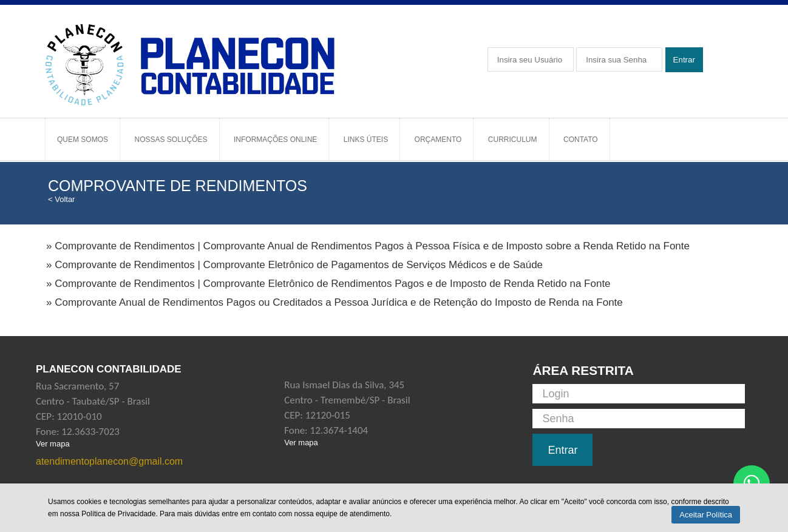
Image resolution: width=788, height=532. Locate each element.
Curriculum (513, 140)
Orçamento (438, 140)
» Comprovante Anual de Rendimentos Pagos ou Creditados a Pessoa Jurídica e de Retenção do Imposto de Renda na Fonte (335, 302)
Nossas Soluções (171, 140)
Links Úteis (366, 140)
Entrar (684, 60)
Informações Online (275, 140)
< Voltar (61, 199)
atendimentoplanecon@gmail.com (109, 461)
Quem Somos (83, 140)
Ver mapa (53, 444)
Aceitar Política (706, 515)
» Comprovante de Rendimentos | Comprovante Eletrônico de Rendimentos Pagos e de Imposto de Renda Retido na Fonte (328, 284)
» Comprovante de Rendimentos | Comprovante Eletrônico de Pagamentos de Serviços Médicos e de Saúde (294, 265)
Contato (581, 140)
